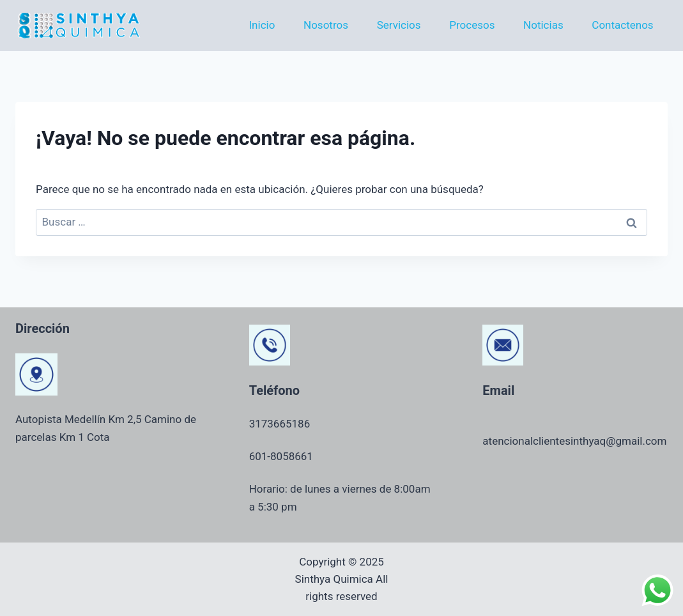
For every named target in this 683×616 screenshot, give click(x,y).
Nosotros (326, 25)
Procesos (472, 25)
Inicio (262, 25)
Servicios (399, 25)
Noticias (543, 25)
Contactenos (622, 25)
